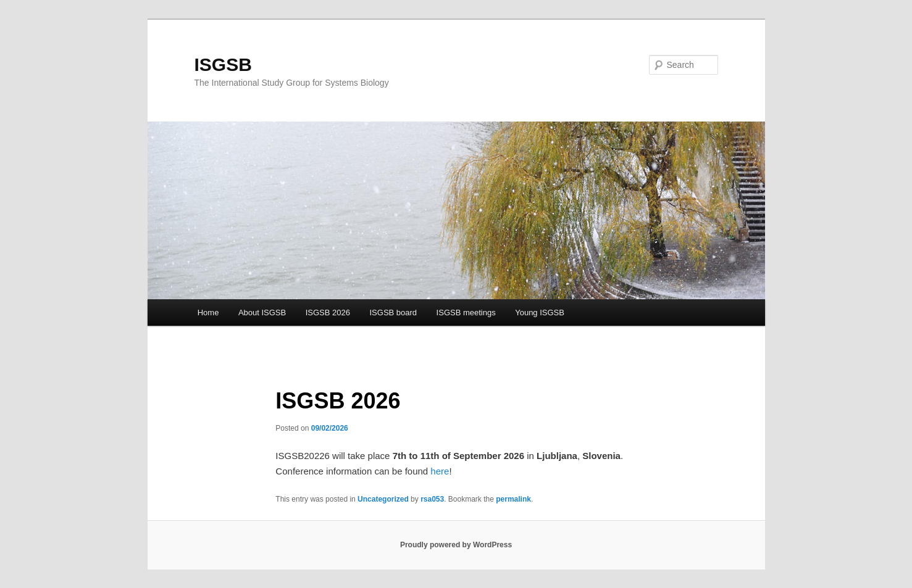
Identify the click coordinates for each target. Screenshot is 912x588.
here (440, 471)
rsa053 (432, 499)
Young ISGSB (540, 313)
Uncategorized (383, 499)
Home (208, 313)
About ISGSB (262, 313)
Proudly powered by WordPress (456, 545)
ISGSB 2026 (328, 313)
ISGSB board (393, 313)
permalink (513, 499)
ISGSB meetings (466, 313)
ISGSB (223, 64)
